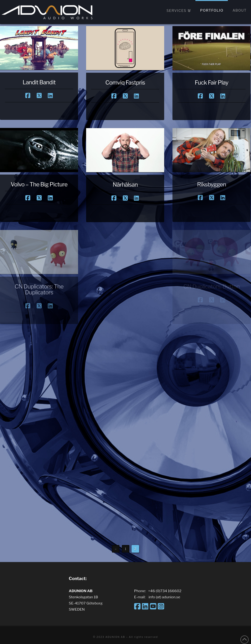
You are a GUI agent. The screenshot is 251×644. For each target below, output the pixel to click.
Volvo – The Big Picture (39, 184)
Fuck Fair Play (211, 83)
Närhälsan (125, 185)
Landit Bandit (39, 82)
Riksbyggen (211, 184)
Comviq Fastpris (125, 83)
